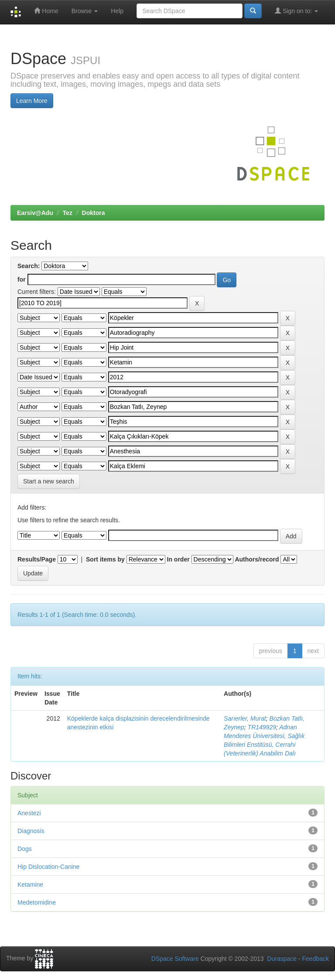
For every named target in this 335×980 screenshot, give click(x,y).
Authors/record (257, 559)
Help (117, 11)
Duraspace (282, 959)
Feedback (316, 959)
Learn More (32, 101)
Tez (68, 213)
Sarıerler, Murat (245, 718)
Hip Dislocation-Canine (48, 867)
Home (46, 11)
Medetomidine (37, 902)
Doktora (94, 213)
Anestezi (29, 813)
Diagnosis (31, 831)
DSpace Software (175, 959)
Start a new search (49, 481)
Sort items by (105, 559)
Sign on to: (296, 11)
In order (178, 559)
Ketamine (30, 885)
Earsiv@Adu (35, 213)
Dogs (25, 849)
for (22, 279)
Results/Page (37, 559)
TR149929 (262, 727)
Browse (85, 11)
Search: (29, 266)
